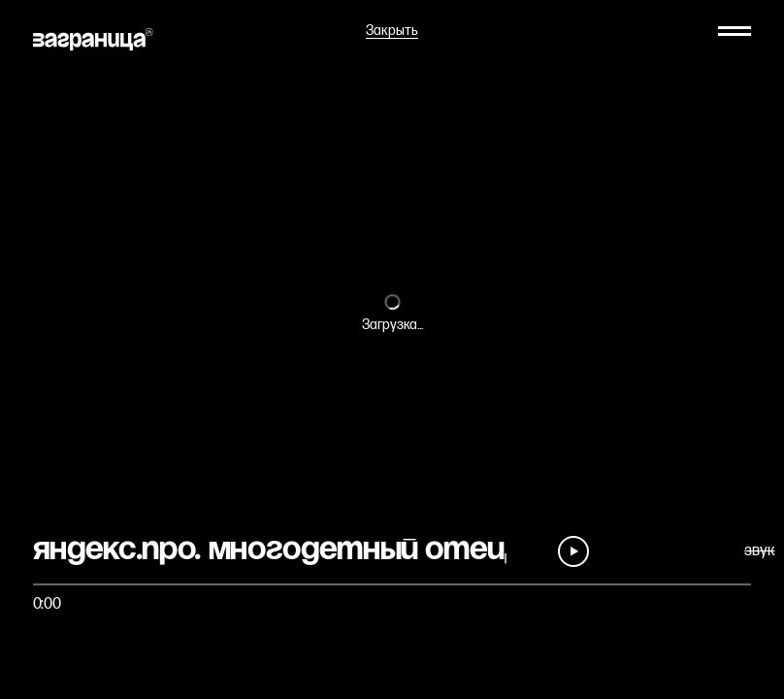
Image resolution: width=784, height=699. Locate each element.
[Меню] (735, 31)
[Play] (573, 551)
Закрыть (392, 31)
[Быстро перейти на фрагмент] (392, 584)
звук (759, 551)
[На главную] (93, 39)
